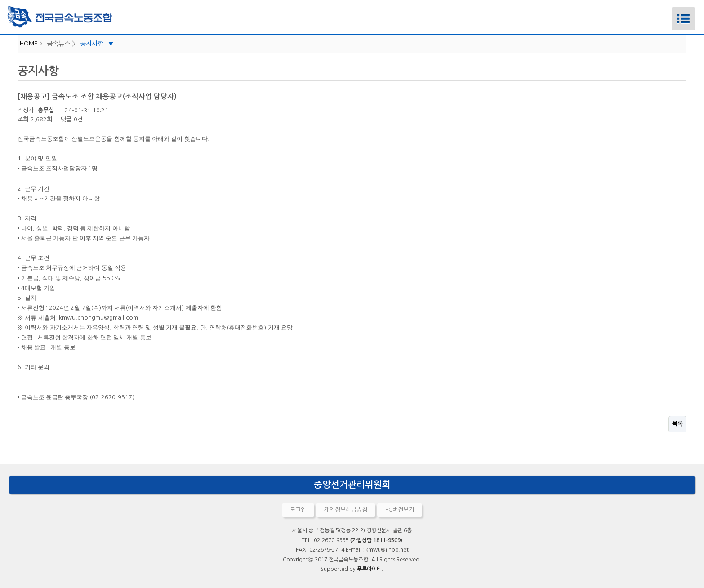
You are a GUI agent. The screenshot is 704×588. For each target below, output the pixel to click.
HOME (29, 43)
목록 (677, 424)
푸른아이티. (370, 569)
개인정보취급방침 (346, 510)
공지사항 (97, 44)
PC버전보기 (400, 510)
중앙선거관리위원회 (352, 485)
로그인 (298, 510)
